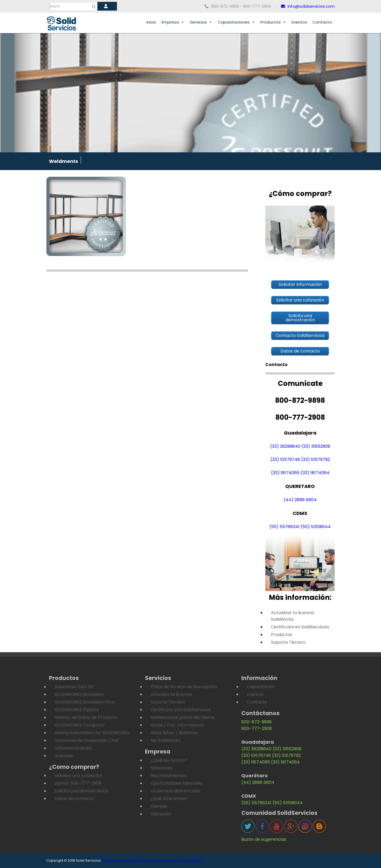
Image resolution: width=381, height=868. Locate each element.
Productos (273, 22)
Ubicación (161, 814)
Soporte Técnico (288, 642)
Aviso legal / (193, 860)
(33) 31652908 (316, 446)
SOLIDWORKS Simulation (79, 694)
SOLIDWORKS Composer (80, 725)
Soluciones (162, 768)
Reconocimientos (169, 776)
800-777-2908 (257, 728)
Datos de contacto (74, 799)
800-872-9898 (257, 722)
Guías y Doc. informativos (177, 725)
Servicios (201, 22)
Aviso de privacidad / (163, 860)
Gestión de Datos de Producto (86, 717)
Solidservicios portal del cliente (183, 717)
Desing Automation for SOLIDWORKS (92, 733)
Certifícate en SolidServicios (300, 627)
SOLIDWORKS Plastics (77, 710)
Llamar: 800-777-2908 (78, 783)
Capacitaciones (236, 22)
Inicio (151, 22)
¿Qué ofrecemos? (169, 799)
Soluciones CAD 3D (74, 687)
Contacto (322, 22)
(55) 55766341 (284, 527)
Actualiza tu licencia (171, 694)
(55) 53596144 (316, 527)
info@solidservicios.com (308, 6)
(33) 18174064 (315, 473)
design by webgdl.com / (123, 860)
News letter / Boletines (174, 733)
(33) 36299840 (285, 446)
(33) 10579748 (285, 460)
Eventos (299, 22)
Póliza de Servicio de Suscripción (184, 687)
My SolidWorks (165, 740)
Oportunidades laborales (176, 783)
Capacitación (261, 687)
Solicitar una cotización (78, 776)
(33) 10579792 (316, 460)
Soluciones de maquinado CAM (86, 740)
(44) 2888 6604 (300, 500)
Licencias (64, 756)
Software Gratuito (73, 748)
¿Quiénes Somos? (169, 760)
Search (55, 6)
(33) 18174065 (285, 473)
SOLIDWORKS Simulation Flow (85, 702)
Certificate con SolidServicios (181, 710)
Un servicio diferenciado (175, 791)
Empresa (173, 22)
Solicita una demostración (81, 791)
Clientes (159, 806)
